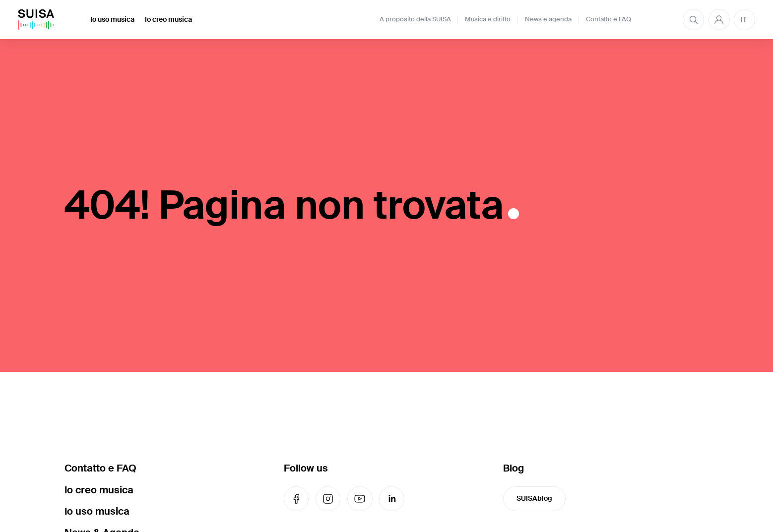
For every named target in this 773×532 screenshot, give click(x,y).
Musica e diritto (488, 19)
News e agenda (548, 19)
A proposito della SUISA (415, 19)
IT (744, 19)
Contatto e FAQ (609, 19)
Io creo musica (168, 19)
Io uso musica (112, 19)
